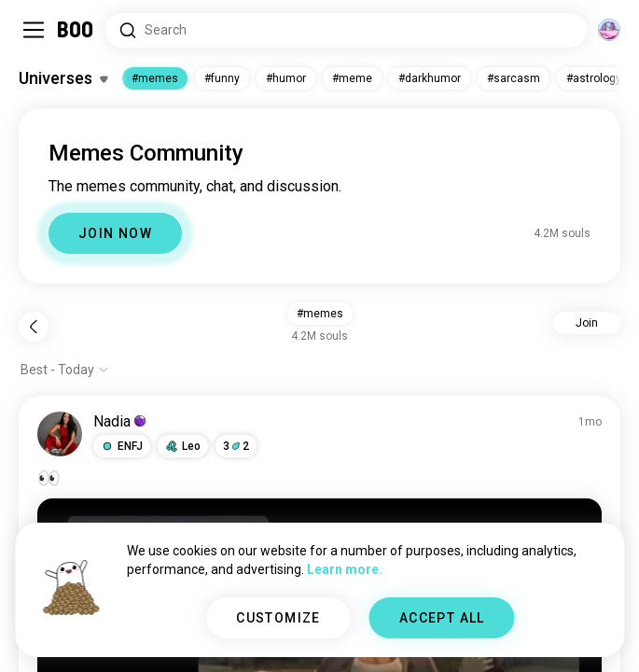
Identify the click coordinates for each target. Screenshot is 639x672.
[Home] (76, 30)
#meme (352, 78)
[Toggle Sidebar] (34, 30)
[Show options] (65, 370)
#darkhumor (430, 78)
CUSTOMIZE (278, 618)
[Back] (34, 327)
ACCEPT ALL (442, 618)
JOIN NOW (115, 233)
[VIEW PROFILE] (60, 434)
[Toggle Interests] (63, 78)
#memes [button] (320, 314)
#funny (222, 78)
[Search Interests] (346, 30)
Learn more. (345, 569)
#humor (286, 78)
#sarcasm (514, 78)
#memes (155, 78)
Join (587, 323)
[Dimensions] (609, 30)
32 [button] (236, 446)
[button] (122, 446)
